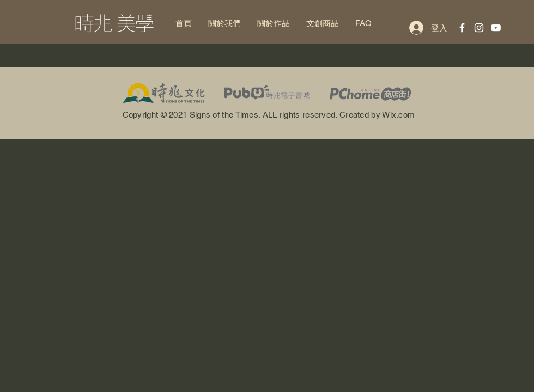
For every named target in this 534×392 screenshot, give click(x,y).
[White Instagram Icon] (479, 28)
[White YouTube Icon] (496, 28)
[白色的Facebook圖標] (462, 28)
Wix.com (398, 115)
